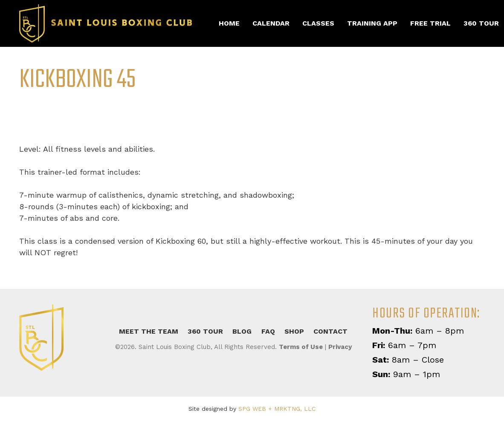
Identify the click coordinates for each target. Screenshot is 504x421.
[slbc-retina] (106, 23)
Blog (242, 331)
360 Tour (205, 331)
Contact (330, 331)
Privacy (340, 347)
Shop (294, 331)
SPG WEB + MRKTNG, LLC (277, 409)
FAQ (268, 331)
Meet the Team (149, 331)
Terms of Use (301, 347)
